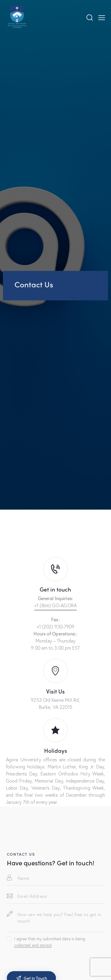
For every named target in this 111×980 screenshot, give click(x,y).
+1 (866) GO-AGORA (55, 605)
